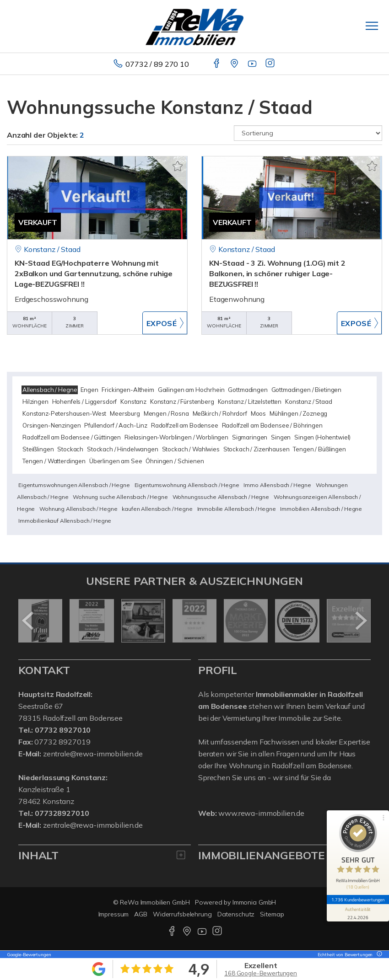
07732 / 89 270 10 (157, 64)
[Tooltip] (378, 955)
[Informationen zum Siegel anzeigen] (358, 913)
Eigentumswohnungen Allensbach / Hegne (74, 485)
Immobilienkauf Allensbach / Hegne (65, 521)
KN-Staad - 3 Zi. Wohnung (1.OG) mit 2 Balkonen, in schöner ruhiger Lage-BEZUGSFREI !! (277, 273)
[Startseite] (194, 26)
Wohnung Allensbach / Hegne (78, 509)
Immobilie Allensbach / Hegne (237, 509)
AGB (141, 914)
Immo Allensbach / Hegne (277, 485)
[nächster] (360, 621)
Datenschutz (236, 914)
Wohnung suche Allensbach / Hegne (120, 497)
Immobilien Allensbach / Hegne (321, 509)
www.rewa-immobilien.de (261, 813)
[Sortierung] (308, 133)
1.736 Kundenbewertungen (358, 900)
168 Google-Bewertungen (261, 973)
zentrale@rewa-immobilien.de (93, 754)
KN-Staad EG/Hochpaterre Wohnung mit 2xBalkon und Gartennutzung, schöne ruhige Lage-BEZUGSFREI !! (94, 273)
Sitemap (272, 914)
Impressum (114, 914)
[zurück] (29, 621)
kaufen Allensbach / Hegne (157, 509)
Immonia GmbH (254, 902)
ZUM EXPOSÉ (165, 323)
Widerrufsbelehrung (182, 914)
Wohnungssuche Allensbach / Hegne (221, 497)
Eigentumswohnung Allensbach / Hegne (187, 485)
